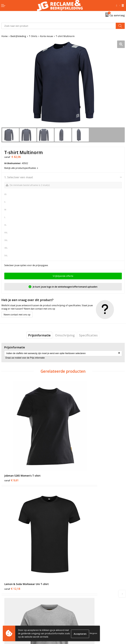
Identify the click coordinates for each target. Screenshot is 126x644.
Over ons (69, 569)
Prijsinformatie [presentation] (39, 335)
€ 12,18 (74, 446)
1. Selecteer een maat (19, 177)
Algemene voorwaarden (77, 617)
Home (5, 36)
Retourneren (8, 622)
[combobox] (59, 26)
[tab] (39, 335)
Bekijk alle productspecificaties (21, 168)
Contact (5, 617)
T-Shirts (33, 36)
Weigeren (93, 633)
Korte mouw (46, 36)
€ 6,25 (73, 520)
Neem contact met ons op (17, 315)
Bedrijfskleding (18, 36)
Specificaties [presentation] (88, 335)
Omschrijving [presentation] (65, 335)
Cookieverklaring (73, 622)
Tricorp (68, 574)
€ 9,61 (11, 446)
